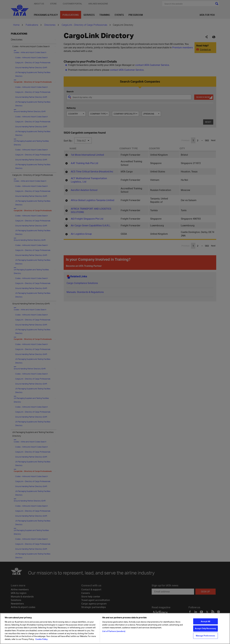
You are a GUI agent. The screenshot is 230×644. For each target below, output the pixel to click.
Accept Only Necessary (206, 634)
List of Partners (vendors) (114, 637)
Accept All (205, 627)
